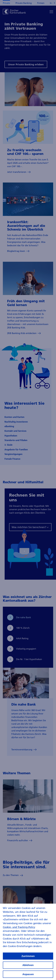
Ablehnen (28, 968)
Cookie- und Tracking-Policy (19, 930)
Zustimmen (28, 959)
